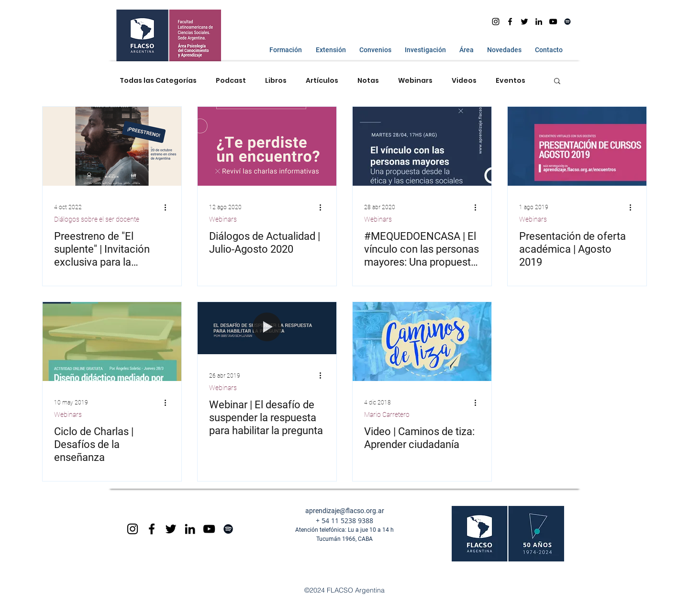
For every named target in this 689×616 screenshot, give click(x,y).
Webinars (415, 81)
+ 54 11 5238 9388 (344, 521)
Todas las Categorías (158, 81)
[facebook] (510, 22)
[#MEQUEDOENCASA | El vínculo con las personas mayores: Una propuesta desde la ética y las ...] (422, 146)
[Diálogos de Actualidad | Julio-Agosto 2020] (267, 146)
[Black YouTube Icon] (209, 529)
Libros (276, 81)
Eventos (511, 81)
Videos (464, 81)
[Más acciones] (168, 207)
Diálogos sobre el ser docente (97, 219)
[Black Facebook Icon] (152, 529)
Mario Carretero (387, 414)
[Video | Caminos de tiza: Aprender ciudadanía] (422, 342)
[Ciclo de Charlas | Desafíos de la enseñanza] (112, 342)
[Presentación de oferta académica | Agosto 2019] (577, 146)
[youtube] (553, 22)
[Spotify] (567, 22)
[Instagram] (496, 22)
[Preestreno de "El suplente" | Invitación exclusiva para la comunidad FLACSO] (112, 146)
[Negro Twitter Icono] (524, 22)
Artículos (322, 81)
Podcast (231, 81)
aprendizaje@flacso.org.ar (345, 511)
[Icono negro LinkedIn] (539, 22)
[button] (283, 50)
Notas (368, 81)
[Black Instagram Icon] (133, 529)
